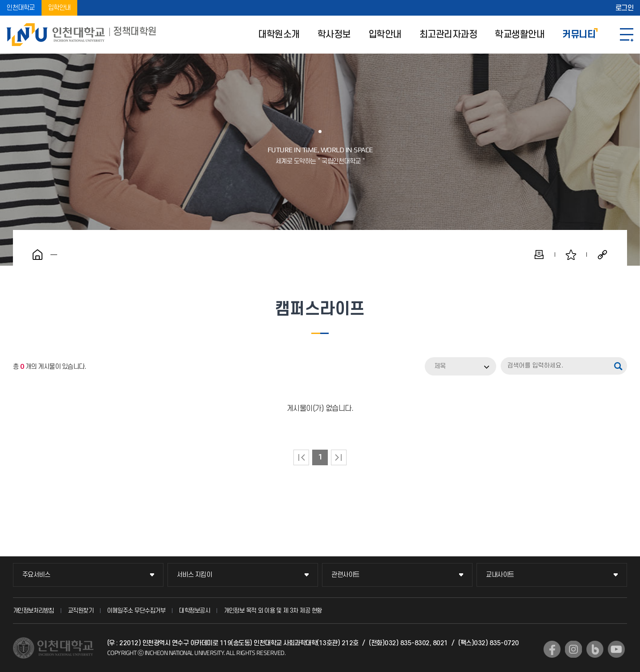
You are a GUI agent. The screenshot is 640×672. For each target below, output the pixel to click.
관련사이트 (345, 575)
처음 (301, 457)
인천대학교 (21, 8)
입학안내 (59, 8)
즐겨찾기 (571, 255)
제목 (440, 366)
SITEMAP (627, 35)
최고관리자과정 (448, 35)
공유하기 (602, 255)
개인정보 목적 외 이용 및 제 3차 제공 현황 (273, 611)
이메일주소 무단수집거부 (136, 611)
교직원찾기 (81, 611)
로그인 (625, 8)
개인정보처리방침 (33, 611)
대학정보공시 (195, 611)
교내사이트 (500, 575)
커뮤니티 (579, 35)
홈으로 (38, 255)
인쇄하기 (539, 255)
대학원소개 (279, 35)
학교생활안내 (520, 35)
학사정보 (334, 35)
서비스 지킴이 (195, 575)
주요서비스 (36, 575)
